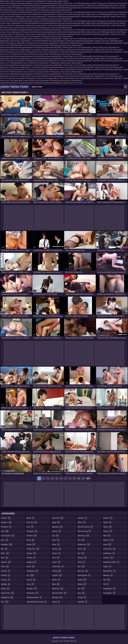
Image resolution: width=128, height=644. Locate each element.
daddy (5, 589)
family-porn (33, 549)
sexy (81, 593)
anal (5, 531)
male (56, 584)
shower (108, 518)
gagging (31, 562)
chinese (5, 571)
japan (56, 522)
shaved (82, 597)
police (81, 562)
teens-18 (108, 540)
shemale (82, 602)
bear (5, 558)
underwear (109, 553)
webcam (108, 575)
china (5, 566)
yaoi (107, 580)
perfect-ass (84, 544)
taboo (107, 522)
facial (30, 540)
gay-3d (31, 580)
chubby (6, 575)
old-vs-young (84, 531)
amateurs (6, 527)
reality (82, 580)
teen (107, 536)
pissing (82, 558)
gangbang (32, 571)
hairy (30, 584)
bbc (4, 549)
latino (56, 562)
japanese (57, 527)
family (31, 544)
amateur (6, 522)
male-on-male (59, 593)
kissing (57, 549)
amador (6, 518)
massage (57, 597)
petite (82, 549)
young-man (109, 589)
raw (81, 566)
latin (56, 558)
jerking (56, 531)
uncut (107, 544)
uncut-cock (109, 549)
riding (82, 584)
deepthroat (7, 597)
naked (56, 602)
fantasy (31, 553)
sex (81, 589)
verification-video (111, 562)
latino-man (58, 566)
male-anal (58, 589)
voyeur (107, 566)
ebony (30, 518)
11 (83, 478)
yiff (106, 584)
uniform (108, 558)
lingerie (57, 575)
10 (79, 478)
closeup (5, 580)
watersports (109, 571)
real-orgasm (84, 575)
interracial (58, 518)
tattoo (107, 527)
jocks (56, 540)
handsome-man (34, 597)
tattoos (108, 531)
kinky (56, 544)
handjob (32, 589)
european (32, 531)
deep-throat (7, 593)
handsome (32, 593)
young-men (109, 593)
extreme (31, 536)
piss (81, 553)
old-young (83, 536)
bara (4, 540)
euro (30, 527)
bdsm (5, 553)
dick (5, 602)
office (82, 522)
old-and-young (85, 527)
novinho (82, 518)
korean (56, 553)
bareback (7, 544)
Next (88, 478)
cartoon (6, 562)
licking (56, 571)
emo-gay (32, 522)
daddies (5, 584)
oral (81, 540)
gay (30, 575)
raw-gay (83, 571)
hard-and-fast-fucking (37, 602)
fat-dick (31, 558)
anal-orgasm (8, 536)
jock (55, 536)
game (31, 566)
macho (56, 580)
